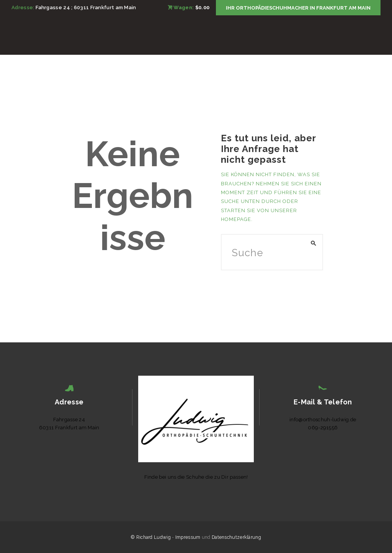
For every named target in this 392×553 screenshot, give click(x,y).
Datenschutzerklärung (236, 537)
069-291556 (323, 428)
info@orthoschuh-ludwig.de (323, 420)
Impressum (188, 537)
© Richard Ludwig (151, 537)
